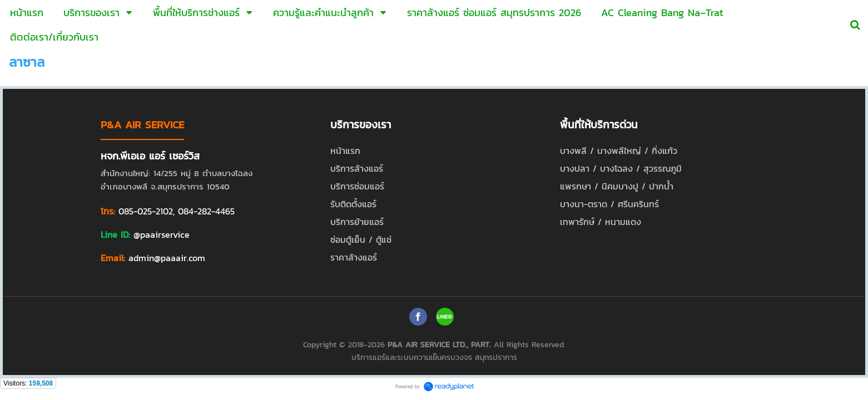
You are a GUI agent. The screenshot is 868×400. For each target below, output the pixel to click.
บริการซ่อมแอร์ (357, 186)
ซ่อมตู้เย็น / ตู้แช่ (361, 239)
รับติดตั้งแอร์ (353, 204)
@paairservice (162, 234)
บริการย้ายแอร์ (357, 222)
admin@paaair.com (167, 258)
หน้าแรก (345, 151)
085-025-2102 (146, 211)
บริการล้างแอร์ (357, 168)
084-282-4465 (206, 211)
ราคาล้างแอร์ (354, 257)
